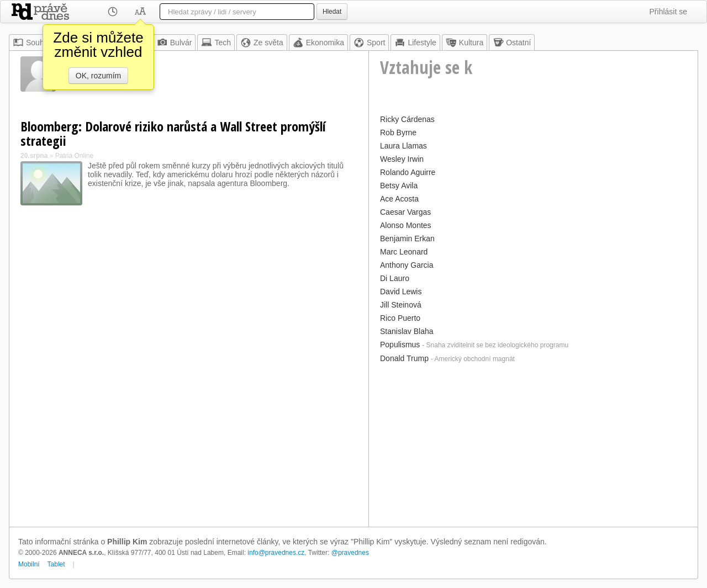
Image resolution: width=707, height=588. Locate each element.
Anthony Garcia (407, 265)
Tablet (56, 564)
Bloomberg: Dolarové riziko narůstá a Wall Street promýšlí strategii (173, 133)
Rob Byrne (398, 133)
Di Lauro (395, 278)
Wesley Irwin (402, 159)
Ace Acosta (399, 199)
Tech (216, 43)
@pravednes (350, 553)
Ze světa (262, 43)
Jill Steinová (401, 305)
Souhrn (32, 43)
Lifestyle (415, 43)
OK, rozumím (98, 76)
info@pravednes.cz (276, 553)
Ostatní (512, 43)
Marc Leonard (404, 252)
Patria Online (74, 156)
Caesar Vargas (405, 212)
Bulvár (175, 43)
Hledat (332, 12)
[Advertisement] (533, 444)
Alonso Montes (406, 225)
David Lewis (401, 292)
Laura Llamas (403, 146)
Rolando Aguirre (408, 172)
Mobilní (29, 564)
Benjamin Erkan (407, 239)
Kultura (465, 43)
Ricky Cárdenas (407, 119)
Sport (369, 43)
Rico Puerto (400, 318)
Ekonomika (318, 43)
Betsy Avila (399, 186)
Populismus (400, 345)
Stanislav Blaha (407, 331)
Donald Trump (404, 358)
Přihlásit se (668, 12)
